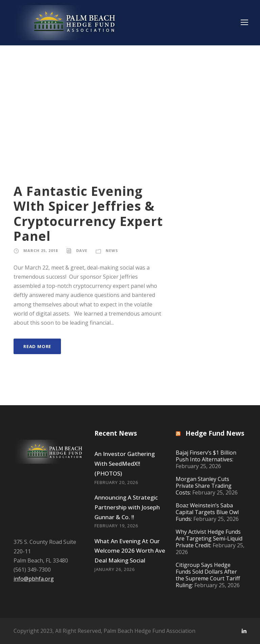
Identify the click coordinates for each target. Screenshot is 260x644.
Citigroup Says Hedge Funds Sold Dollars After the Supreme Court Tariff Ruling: (208, 575)
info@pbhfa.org (34, 579)
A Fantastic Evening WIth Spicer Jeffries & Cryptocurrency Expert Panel (88, 213)
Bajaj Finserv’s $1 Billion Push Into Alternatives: (206, 456)
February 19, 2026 (116, 526)
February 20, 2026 (116, 482)
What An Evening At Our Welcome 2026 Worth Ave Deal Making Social (130, 551)
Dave (82, 250)
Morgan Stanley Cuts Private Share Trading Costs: (204, 486)
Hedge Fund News (215, 433)
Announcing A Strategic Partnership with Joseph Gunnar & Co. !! (127, 507)
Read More (37, 346)
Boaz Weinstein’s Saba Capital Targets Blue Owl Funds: (207, 512)
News (112, 250)
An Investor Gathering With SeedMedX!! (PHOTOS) (125, 464)
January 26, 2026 (115, 569)
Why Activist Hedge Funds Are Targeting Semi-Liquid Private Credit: (209, 538)
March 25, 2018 (41, 250)
